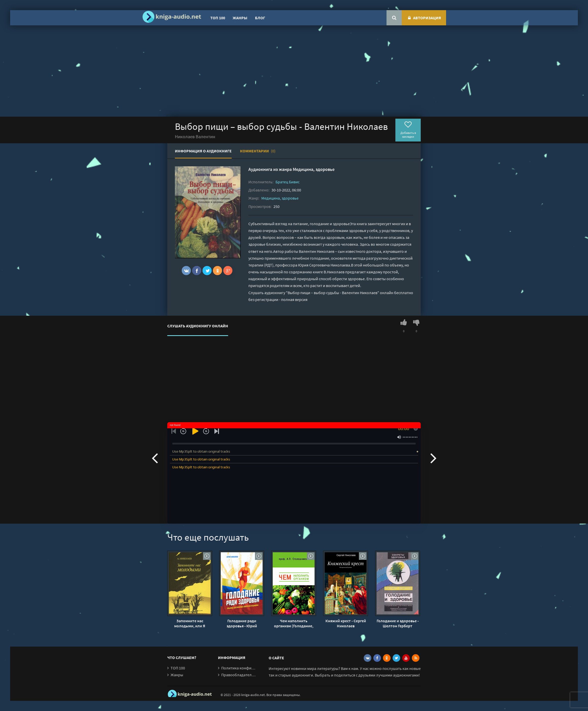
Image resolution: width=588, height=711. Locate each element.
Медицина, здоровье (314, 169)
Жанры (240, 18)
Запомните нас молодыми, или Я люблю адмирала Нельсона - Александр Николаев (190, 623)
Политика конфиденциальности (250, 668)
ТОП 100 (218, 18)
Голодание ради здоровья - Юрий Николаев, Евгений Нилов (242, 623)
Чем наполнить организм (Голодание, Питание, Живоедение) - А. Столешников (294, 623)
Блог (260, 18)
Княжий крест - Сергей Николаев (346, 623)
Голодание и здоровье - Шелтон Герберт (398, 623)
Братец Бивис (288, 182)
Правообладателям (239, 675)
